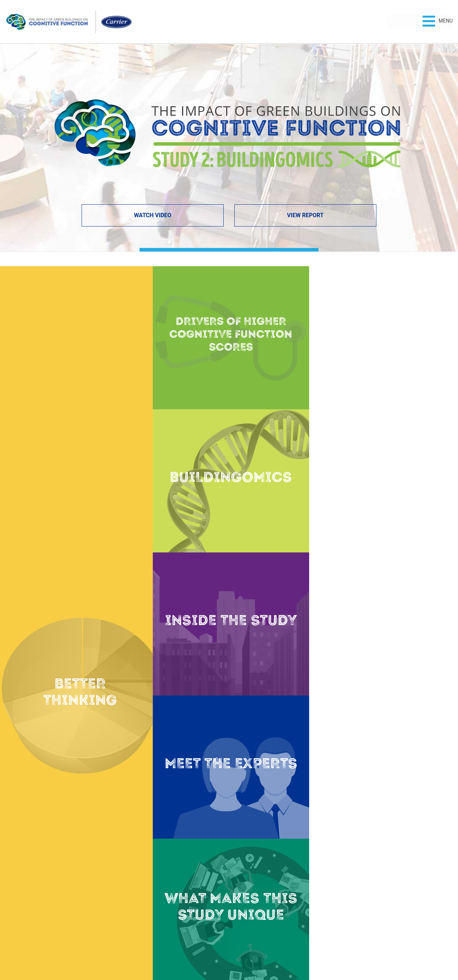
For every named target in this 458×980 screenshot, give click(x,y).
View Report (305, 215)
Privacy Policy (212, 950)
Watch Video (152, 215)
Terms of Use (246, 950)
